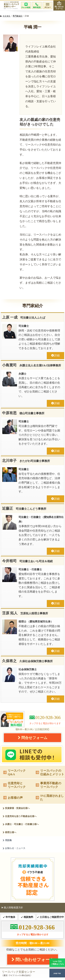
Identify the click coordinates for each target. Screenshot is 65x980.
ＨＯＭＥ (6, 16)
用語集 (7, 840)
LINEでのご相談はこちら (57, 963)
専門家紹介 (18, 16)
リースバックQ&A (14, 772)
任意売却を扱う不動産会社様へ (20, 816)
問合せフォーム (33, 738)
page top (57, 973)
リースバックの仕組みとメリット (50, 772)
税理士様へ (9, 832)
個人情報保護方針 (12, 907)
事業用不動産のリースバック (48, 785)
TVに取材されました (50, 798)
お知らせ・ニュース (14, 848)
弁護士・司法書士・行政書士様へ (21, 824)
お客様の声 (13, 797)
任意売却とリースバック (14, 785)
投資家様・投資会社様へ (16, 808)
